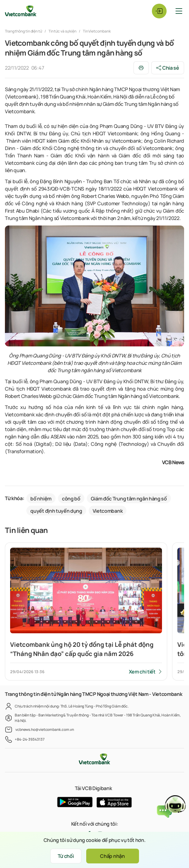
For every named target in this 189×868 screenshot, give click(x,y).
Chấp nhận (112, 856)
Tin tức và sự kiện (62, 31)
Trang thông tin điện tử (24, 31)
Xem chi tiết (142, 672)
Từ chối (66, 856)
